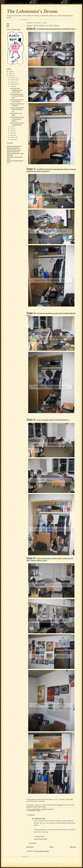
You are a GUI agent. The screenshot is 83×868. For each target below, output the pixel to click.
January (13, 139)
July (12, 127)
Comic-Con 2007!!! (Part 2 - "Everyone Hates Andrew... (17, 119)
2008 (10, 73)
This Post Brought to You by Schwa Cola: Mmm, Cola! (17, 96)
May (12, 131)
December (13, 78)
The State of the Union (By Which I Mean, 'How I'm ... (17, 109)
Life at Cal (33, 810)
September (13, 84)
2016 (10, 71)
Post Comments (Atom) (42, 851)
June (12, 129)
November (13, 80)
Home (52, 847)
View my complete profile (14, 29)
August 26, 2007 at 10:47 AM (41, 839)
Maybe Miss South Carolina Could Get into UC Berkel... (16, 90)
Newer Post (30, 847)
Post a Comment (32, 843)
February (13, 137)
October (13, 82)
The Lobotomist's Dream (32, 11)
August (12, 86)
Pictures (39, 810)
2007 (10, 76)
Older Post (73, 847)
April (12, 133)
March (12, 135)
